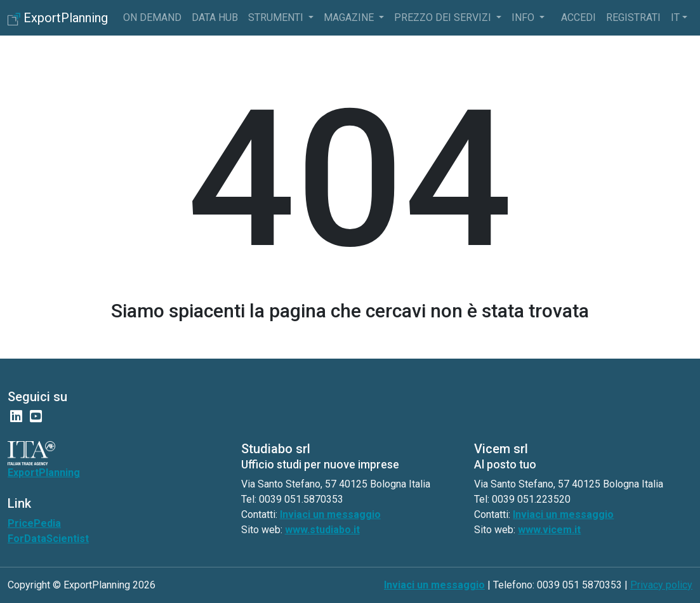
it (675, 17)
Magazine (350, 17)
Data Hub (215, 17)
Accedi (578, 17)
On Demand (152, 17)
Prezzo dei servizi (444, 17)
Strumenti (277, 17)
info (524, 17)
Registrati (633, 17)
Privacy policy (661, 585)
